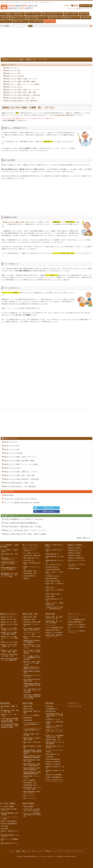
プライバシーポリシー (66, 851)
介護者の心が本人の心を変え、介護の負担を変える (55, 608)
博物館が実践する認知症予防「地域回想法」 (32, 641)
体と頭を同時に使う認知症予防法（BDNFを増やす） (32, 629)
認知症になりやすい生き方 (14, 87)
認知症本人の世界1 (75, 553)
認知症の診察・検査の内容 (32, 555)
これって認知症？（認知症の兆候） (12, 14)
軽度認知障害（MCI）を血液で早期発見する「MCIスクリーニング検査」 (9, 575)
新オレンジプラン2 (30, 798)
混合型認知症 (28, 718)
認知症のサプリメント (72, 17)
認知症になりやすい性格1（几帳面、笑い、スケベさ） (23, 90)
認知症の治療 (31, 17)
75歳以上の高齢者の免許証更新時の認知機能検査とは (21, 523)
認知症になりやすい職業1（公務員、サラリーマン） (22, 79)
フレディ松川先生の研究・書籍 (59, 115)
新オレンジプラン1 (30, 796)
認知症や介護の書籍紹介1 (9, 821)
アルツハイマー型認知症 (31, 715)
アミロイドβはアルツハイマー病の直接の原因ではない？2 (32, 730)
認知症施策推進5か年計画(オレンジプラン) (32, 792)
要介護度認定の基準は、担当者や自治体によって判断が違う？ (55, 715)
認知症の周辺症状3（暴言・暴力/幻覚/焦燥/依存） (32, 769)
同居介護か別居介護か (53, 569)
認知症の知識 (84, 14)
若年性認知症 (86, 17)
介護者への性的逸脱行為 (54, 777)
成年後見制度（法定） (31, 571)
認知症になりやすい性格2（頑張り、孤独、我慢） (21, 92)
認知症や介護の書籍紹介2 (9, 824)
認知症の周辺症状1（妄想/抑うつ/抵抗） (32, 761)
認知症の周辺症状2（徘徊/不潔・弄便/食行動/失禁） (32, 765)
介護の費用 (50, 757)
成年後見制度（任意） (31, 573)
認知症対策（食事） (30, 619)
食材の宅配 (5, 829)
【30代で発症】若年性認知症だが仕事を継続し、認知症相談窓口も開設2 (10, 726)
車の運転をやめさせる (53, 576)
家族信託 (26, 578)
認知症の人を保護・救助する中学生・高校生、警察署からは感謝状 (25, 534)
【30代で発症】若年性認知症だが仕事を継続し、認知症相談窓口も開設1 (10, 720)
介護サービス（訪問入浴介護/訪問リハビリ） (55, 727)
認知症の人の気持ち (71, 14)
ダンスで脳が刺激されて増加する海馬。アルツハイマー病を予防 (32, 691)
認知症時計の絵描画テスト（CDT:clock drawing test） (10, 564)
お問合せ (79, 8)
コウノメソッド (43, 17)
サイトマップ (88, 8)
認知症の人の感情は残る (76, 558)
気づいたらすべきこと (33, 14)
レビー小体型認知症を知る (55, 628)
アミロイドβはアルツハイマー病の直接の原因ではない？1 (32, 724)
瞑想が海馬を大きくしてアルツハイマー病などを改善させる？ (32, 646)
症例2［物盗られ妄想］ (54, 594)
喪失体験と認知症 (74, 568)
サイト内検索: (5, 26)
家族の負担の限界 (52, 578)
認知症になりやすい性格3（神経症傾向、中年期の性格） (23, 95)
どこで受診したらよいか (31, 553)
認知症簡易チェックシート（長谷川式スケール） (10, 559)
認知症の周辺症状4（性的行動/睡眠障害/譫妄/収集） (32, 773)
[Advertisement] (46, 42)
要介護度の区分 (51, 711)
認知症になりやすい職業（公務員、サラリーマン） (19, 222)
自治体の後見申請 (29, 576)
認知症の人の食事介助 (53, 762)
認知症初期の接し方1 (53, 554)
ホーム (72, 8)
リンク (55, 851)
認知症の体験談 (50, 21)
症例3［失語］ (51, 596)
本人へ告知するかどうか (54, 565)
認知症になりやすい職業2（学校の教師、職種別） (21, 82)
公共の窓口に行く (29, 560)
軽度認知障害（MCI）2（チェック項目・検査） (32, 788)
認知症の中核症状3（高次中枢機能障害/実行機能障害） (32, 757)
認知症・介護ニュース (20, 21)
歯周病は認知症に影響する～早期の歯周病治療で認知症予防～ (32, 685)
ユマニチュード (6, 21)
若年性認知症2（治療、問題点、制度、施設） (10, 711)
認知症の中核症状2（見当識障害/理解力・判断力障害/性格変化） (32, 752)
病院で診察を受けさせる (31, 558)
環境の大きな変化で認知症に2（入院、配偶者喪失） (22, 101)
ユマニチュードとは (75, 706)
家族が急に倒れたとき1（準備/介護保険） (55, 743)
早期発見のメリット (30, 551)
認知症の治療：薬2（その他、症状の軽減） (54, 622)
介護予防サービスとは (53, 719)
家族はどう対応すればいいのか (52, 14)
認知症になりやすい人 (18, 17)
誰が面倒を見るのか (52, 567)
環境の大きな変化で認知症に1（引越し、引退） (20, 98)
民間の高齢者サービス (53, 754)
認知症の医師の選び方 (53, 630)
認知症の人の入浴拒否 (53, 764)
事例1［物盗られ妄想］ (54, 581)
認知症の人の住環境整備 (54, 775)
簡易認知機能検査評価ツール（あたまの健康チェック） (10, 569)
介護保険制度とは (52, 709)
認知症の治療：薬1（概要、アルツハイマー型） (55, 618)
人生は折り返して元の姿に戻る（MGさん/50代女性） (21, 499)
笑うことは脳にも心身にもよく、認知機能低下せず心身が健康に (32, 658)
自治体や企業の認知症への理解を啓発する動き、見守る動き (23, 527)
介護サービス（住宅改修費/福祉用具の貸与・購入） (55, 736)
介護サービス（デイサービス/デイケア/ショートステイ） (55, 731)
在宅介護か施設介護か (53, 759)
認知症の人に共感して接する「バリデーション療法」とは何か (32, 663)
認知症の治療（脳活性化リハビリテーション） (55, 636)
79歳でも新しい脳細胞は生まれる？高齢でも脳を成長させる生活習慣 (32, 696)
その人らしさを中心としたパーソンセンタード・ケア (55, 780)
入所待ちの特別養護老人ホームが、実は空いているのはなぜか (24, 519)
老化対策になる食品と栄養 (32, 622)
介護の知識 (5, 17)
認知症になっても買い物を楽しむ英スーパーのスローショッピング (25, 530)
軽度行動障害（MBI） (31, 783)
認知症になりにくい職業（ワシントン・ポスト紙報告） (23, 84)
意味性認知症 (28, 720)
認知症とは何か (29, 709)
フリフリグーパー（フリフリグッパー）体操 (32, 633)
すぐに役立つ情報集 (36, 21)
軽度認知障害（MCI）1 (31, 785)
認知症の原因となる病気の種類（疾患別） (32, 739)
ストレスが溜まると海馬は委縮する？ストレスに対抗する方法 (32, 652)
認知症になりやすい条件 (13, 71)
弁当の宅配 (5, 826)
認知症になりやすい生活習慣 (14, 76)
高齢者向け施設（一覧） (54, 740)
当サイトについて (38, 851)
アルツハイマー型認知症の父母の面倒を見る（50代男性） (22, 503)
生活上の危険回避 (29, 780)
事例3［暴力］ (51, 587)
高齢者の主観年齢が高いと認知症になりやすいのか (32, 668)
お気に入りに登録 (86, 6)
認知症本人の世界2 (75, 555)
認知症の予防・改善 (56, 17)
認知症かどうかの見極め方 (55, 632)
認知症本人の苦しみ (75, 551)
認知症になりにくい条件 (13, 73)
